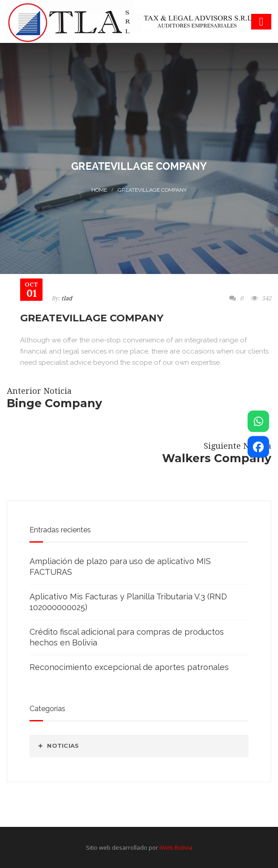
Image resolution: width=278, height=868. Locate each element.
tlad (67, 298)
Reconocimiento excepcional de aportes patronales (129, 667)
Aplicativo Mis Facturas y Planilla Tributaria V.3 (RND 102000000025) (128, 602)
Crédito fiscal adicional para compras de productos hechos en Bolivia (127, 637)
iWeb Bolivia (176, 847)
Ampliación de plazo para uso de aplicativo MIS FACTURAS (120, 567)
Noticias (63, 746)
